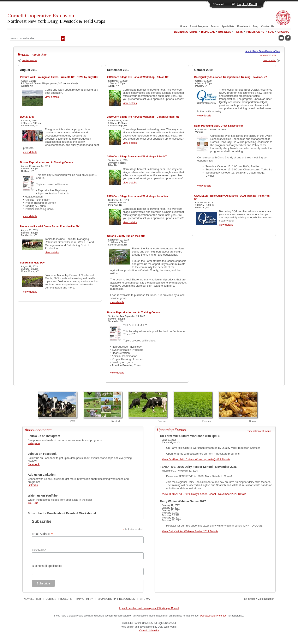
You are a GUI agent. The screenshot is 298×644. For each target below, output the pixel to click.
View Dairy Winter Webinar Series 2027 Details (190, 531)
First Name (39, 550)
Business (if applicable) (47, 566)
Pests (239, 32)
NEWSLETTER (32, 599)
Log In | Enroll (247, 4)
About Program (199, 26)
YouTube (33, 503)
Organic (283, 32)
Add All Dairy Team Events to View (263, 51)
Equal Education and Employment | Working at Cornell (149, 608)
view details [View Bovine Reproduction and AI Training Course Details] (30, 216)
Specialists (228, 26)
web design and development (138, 627)
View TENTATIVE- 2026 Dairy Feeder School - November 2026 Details (204, 494)
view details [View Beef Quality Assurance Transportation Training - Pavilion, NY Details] (204, 116)
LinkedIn (33, 485)
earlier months (27, 60)
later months (272, 60)
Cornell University (149, 631)
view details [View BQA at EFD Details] (30, 152)
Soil (271, 32)
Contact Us (268, 26)
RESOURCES (127, 599)
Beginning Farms (186, 32)
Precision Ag (255, 32)
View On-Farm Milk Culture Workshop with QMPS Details (196, 459)
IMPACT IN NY (85, 599)
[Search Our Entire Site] (35, 38)
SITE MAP (145, 599)
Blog (256, 26)
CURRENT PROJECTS (59, 599)
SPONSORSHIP (107, 599)
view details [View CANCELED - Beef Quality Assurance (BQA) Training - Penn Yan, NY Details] (226, 225)
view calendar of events (259, 431)
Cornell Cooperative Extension (56, 18)
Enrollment (244, 26)
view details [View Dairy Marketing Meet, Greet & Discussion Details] (204, 186)
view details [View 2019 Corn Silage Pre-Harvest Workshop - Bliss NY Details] (130, 183)
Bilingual (208, 32)
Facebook (34, 464)
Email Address (42, 534)
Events (214, 26)
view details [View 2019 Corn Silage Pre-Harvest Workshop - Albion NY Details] (130, 103)
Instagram (34, 443)
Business (225, 32)
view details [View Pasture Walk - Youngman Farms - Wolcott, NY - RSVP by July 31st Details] (52, 97)
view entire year (268, 55)
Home (183, 26)
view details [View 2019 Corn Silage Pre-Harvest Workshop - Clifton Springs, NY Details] (130, 143)
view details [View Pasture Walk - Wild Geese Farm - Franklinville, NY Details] (52, 252)
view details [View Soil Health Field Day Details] (30, 292)
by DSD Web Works (166, 627)
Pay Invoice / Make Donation (258, 599)
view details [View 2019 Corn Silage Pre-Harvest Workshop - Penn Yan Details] (130, 222)
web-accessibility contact (214, 616)
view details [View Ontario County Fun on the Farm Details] (117, 302)
